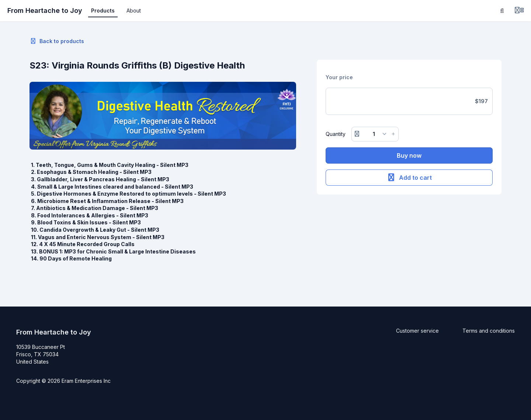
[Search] (502, 11)
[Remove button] (357, 134)
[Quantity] (375, 134)
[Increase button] (393, 134)
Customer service (417, 331)
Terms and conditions (489, 331)
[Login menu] (519, 11)
